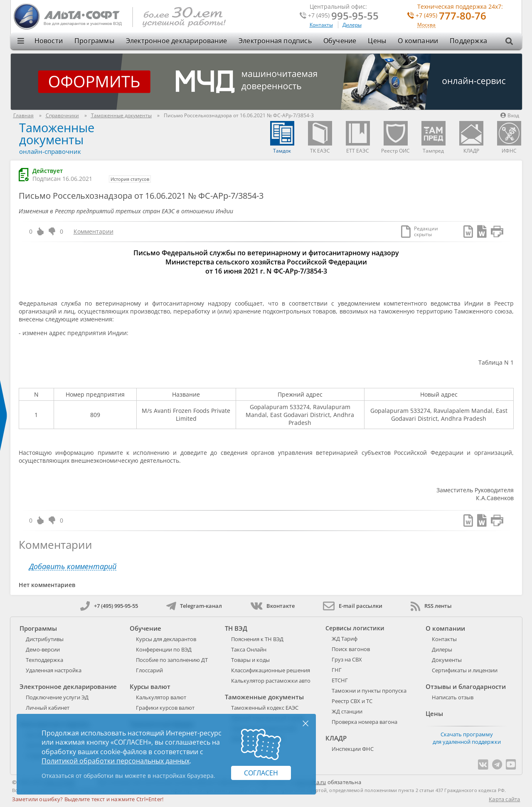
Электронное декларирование (176, 41)
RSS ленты (431, 606)
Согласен (261, 773)
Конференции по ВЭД (164, 649)
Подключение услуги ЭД (57, 697)
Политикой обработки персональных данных (116, 761)
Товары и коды (250, 660)
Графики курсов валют (165, 708)
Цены (377, 41)
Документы (447, 660)
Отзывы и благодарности (466, 686)
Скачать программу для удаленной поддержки (467, 738)
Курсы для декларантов (166, 639)
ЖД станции (347, 711)
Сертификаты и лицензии (465, 670)
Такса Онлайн (249, 649)
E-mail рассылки (353, 606)
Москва (426, 25)
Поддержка (468, 41)
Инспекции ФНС (353, 749)
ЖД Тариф (345, 639)
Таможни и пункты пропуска (369, 691)
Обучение (340, 41)
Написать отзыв (453, 697)
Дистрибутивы (45, 639)
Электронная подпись (275, 41)
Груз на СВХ (347, 659)
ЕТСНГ (340, 680)
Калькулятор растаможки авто (271, 681)
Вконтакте (272, 606)
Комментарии (94, 231)
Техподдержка (44, 660)
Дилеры (352, 25)
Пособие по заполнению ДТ (172, 660)
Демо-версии (43, 649)
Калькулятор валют (161, 697)
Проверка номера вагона (365, 722)
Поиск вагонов (351, 649)
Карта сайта (504, 799)
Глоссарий (149, 670)
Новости (49, 41)
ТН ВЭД (236, 628)
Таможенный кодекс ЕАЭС (265, 708)
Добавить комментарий (73, 566)
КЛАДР (336, 738)
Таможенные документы (57, 133)
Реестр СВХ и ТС (352, 701)
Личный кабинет (48, 708)
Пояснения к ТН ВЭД (257, 639)
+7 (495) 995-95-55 (109, 606)
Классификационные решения (271, 670)
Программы (94, 41)
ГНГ (337, 670)
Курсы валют (150, 686)
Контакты (321, 25)
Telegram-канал (194, 606)
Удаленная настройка (54, 670)
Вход (510, 115)
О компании (418, 41)
